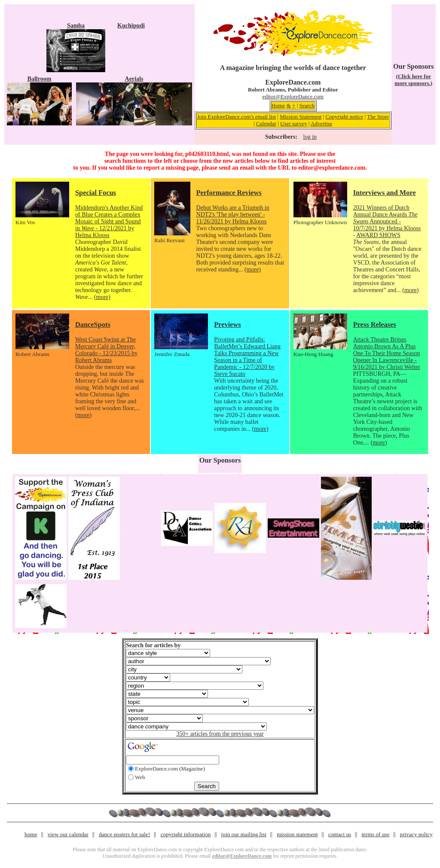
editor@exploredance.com (332, 168)
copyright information (185, 834)
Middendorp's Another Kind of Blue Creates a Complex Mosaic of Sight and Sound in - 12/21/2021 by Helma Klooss (109, 221)
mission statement (297, 834)
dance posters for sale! (124, 834)
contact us (340, 834)
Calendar (266, 123)
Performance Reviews (229, 193)
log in (310, 137)
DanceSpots (93, 324)
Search (307, 105)
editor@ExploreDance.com (293, 96)
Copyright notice (344, 117)
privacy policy (416, 834)
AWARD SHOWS (378, 235)
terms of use (375, 834)
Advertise (322, 123)
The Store (378, 117)
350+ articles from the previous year (220, 734)
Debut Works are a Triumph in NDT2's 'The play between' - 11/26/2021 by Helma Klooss (233, 215)
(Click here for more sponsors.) (413, 80)
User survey (293, 123)
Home (278, 105)
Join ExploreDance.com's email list (237, 117)
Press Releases (375, 324)
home (31, 834)
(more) (102, 297)
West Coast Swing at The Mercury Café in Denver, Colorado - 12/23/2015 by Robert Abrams (106, 350)
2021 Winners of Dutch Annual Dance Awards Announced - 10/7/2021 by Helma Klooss (387, 218)
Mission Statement (301, 117)
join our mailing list (244, 834)
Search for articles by (153, 645)
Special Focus (96, 193)
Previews (227, 324)
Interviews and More (385, 193)
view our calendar (68, 834)
